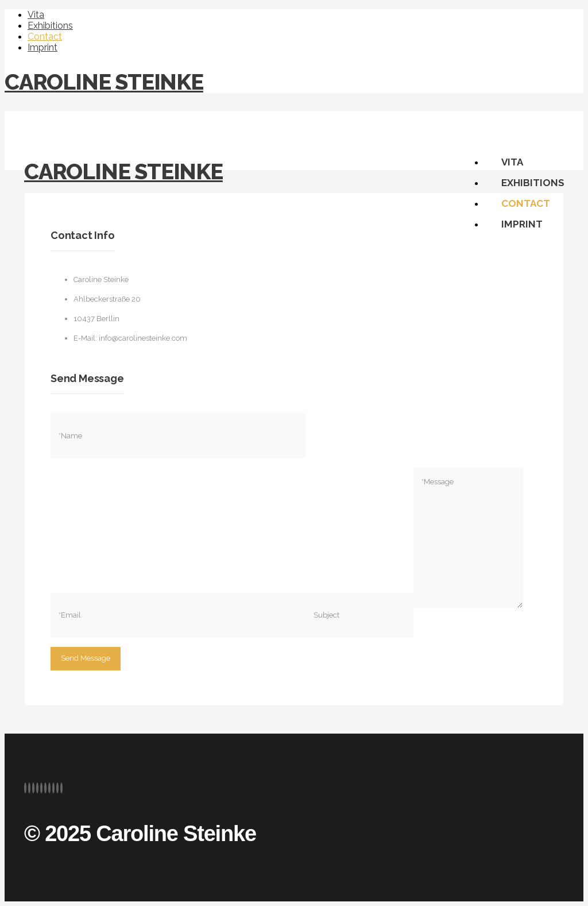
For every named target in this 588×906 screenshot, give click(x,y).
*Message (468, 538)
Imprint (42, 47)
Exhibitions (50, 26)
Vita (36, 15)
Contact (45, 36)
